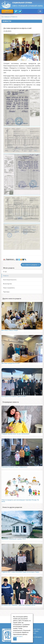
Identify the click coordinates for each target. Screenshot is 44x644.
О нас (5, 272)
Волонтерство (7, 284)
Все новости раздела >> (31, 265)
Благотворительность (10, 280)
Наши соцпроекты (9, 288)
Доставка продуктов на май (10, 363)
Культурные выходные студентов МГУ (14, 396)
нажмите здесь (18, 636)
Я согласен (16, 639)
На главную (6, 17)
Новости (14, 17)
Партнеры (6, 292)
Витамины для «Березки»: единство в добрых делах (18, 605)
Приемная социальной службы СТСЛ (14, 539)
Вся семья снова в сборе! (10, 330)
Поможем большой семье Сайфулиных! (14, 467)
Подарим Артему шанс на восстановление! (15, 434)
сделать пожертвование (7, 11)
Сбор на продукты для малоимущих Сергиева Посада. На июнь (20, 501)
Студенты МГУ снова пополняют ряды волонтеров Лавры (20, 572)
